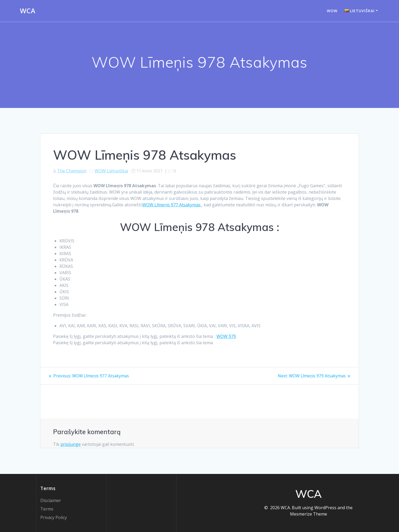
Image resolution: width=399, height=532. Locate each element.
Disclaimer (51, 500)
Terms (47, 509)
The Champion (72, 171)
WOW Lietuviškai (111, 171)
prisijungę (71, 444)
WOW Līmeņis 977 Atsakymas (172, 205)
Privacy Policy (54, 517)
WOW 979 (226, 336)
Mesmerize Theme (309, 514)
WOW (332, 11)
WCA (28, 11)
